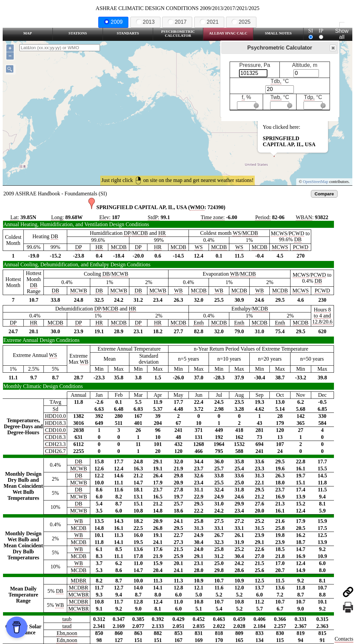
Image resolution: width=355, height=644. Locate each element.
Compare (324, 194)
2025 (241, 22)
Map (28, 33)
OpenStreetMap (316, 182)
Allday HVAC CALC (228, 33)
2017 (177, 22)
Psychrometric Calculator (178, 33)
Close (333, 48)
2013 (145, 22)
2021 (209, 22)
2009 (113, 22)
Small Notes (278, 33)
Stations (78, 33)
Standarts (128, 33)
